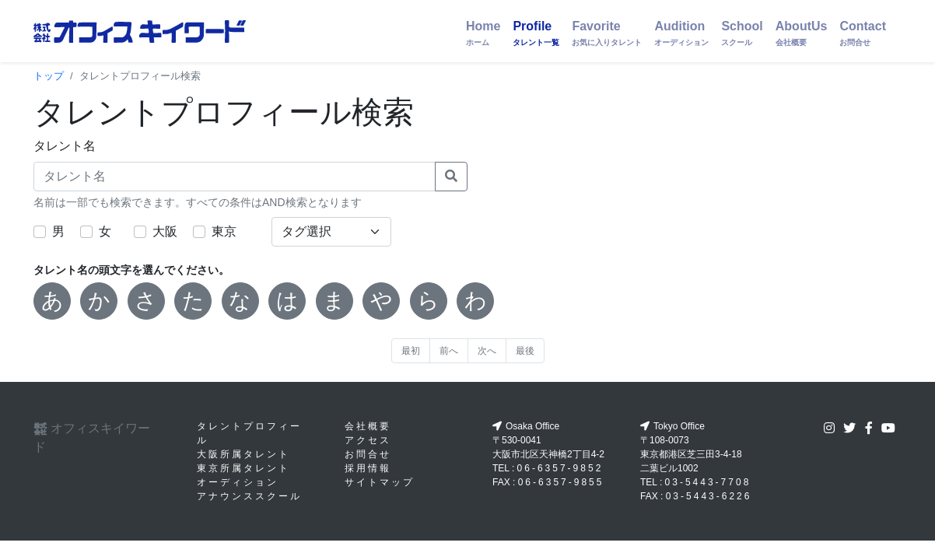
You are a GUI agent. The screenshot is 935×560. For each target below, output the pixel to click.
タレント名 (65, 146)
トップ (49, 76)
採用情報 (368, 468)
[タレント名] (235, 177)
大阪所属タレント (243, 454)
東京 (224, 231)
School (742, 33)
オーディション (238, 482)
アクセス (368, 440)
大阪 (165, 231)
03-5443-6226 (709, 496)
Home (483, 33)
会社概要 (368, 426)
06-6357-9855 (561, 482)
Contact (863, 33)
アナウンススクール (249, 496)
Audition (681, 33)
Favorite (607, 33)
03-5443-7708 (708, 482)
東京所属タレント (243, 468)
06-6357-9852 (560, 468)
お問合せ (368, 454)
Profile (536, 33)
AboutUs (802, 33)
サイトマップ (380, 482)
